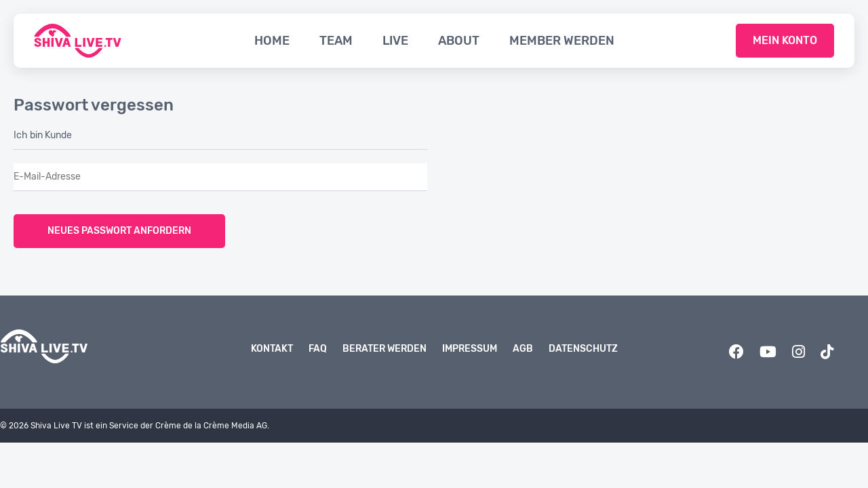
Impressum (470, 349)
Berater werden (384, 349)
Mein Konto (785, 40)
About (459, 41)
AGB (523, 349)
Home (272, 41)
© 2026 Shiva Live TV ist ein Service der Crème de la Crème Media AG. (135, 426)
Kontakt (272, 349)
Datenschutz (583, 349)
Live (395, 41)
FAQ (318, 349)
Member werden (562, 41)
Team (336, 41)
